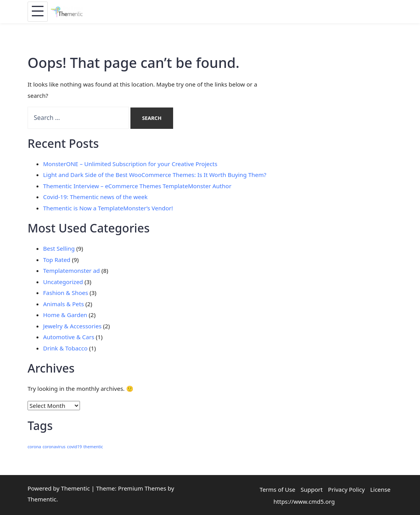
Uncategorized (63, 282)
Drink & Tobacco (65, 348)
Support (312, 489)
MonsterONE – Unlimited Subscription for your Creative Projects (130, 164)
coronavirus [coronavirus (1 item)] (54, 447)
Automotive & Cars (69, 337)
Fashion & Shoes (66, 293)
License (380, 489)
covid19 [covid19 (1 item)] (75, 447)
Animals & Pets (63, 304)
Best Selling (59, 248)
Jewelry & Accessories (72, 326)
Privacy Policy (346, 489)
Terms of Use (278, 489)
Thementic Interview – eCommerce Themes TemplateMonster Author (137, 186)
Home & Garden (65, 315)
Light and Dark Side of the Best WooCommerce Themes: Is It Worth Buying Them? (155, 175)
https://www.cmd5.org (304, 501)
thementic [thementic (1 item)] (93, 447)
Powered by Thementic (59, 488)
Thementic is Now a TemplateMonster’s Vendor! (108, 208)
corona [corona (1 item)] (34, 447)
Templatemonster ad (71, 271)
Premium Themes (142, 488)
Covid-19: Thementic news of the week (95, 197)
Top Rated (57, 260)
